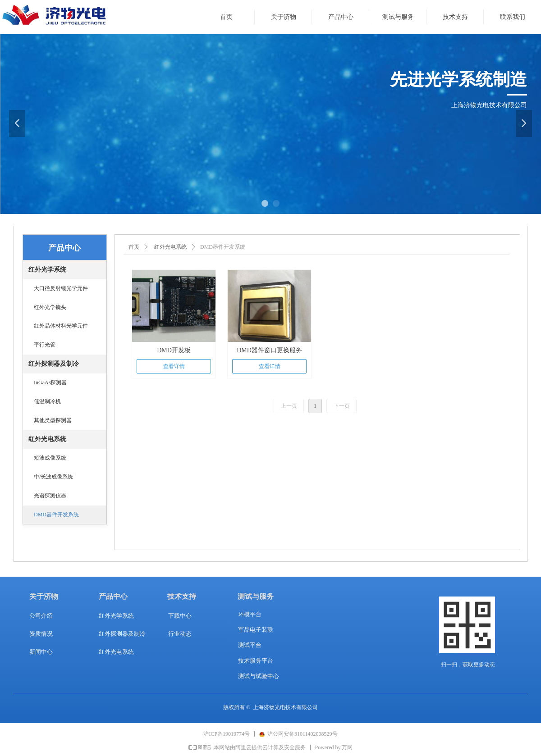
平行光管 (45, 345)
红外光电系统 (170, 247)
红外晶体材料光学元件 (61, 326)
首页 (134, 247)
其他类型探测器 (53, 420)
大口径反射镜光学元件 (61, 288)
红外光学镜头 (50, 307)
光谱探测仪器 (50, 496)
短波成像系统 (50, 458)
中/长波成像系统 (53, 477)
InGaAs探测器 (50, 383)
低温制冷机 (47, 401)
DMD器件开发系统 (56, 515)
